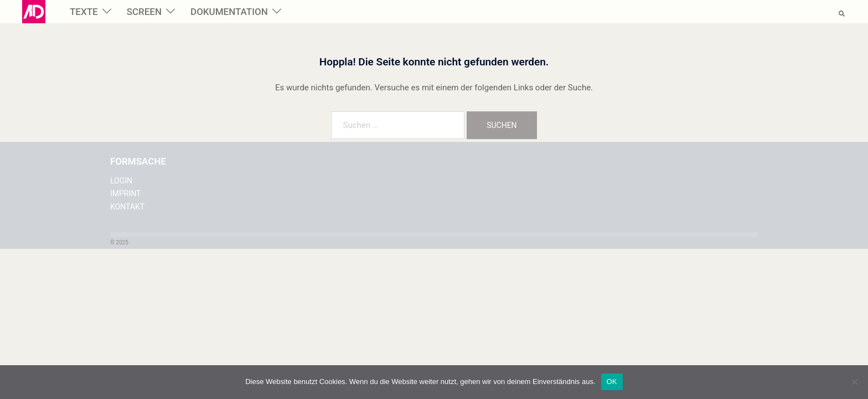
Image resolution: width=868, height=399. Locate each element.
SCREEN (144, 12)
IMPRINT (125, 193)
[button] (842, 12)
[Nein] (854, 382)
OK (612, 382)
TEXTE (84, 12)
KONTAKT (127, 207)
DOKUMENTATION (229, 12)
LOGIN (121, 181)
